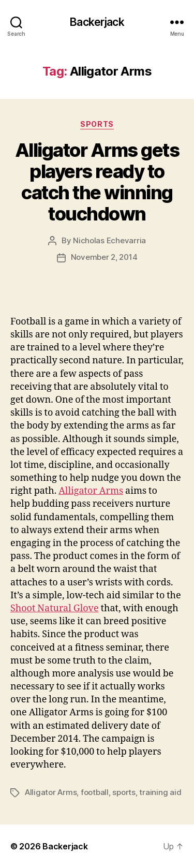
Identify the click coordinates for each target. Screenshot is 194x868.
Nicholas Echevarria (109, 240)
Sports (97, 124)
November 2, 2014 (104, 257)
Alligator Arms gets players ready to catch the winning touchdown (97, 182)
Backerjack (97, 22)
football (95, 792)
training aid (160, 792)
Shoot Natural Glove (55, 608)
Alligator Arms (91, 491)
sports (124, 792)
